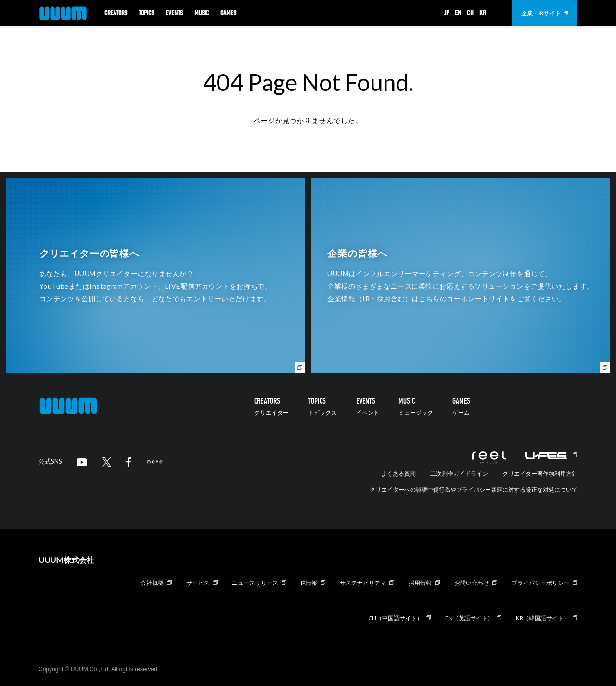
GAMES (228, 13)
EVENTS (174, 13)
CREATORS (116, 13)
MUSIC (202, 13)
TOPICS (146, 13)
